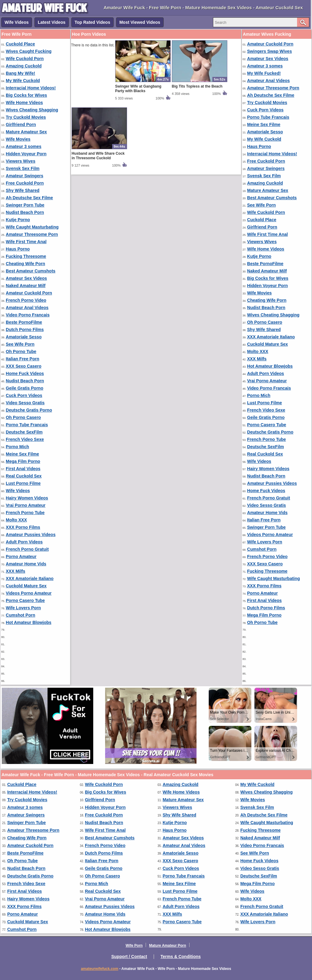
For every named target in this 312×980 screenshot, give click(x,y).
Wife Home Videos (24, 103)
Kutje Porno (18, 220)
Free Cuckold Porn (25, 183)
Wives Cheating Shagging (32, 110)
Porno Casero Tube (25, 600)
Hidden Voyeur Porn (26, 154)
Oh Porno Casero (23, 417)
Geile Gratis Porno (25, 388)
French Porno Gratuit (27, 549)
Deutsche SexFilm (24, 432)
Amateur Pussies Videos (31, 535)
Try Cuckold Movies (26, 117)
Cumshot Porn (20, 615)
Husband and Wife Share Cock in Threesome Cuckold (98, 156)
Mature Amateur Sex (26, 132)
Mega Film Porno (23, 461)
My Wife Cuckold (23, 81)
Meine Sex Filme (22, 454)
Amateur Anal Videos (27, 308)
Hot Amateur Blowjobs (29, 622)
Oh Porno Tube (21, 351)
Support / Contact (129, 957)
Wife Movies (18, 139)
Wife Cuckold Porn (25, 59)
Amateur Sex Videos (26, 278)
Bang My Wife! (20, 73)
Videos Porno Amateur (29, 593)
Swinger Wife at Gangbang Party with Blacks (138, 89)
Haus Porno (18, 249)
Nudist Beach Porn (25, 212)
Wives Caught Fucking (29, 51)
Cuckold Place (20, 44)
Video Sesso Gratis (25, 403)
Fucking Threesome (26, 256)
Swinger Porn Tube (25, 205)
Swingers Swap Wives (269, 51)
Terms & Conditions (181, 957)
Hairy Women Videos (27, 498)
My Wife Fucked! (264, 73)
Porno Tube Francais (27, 425)
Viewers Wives (21, 161)
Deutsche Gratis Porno (29, 410)
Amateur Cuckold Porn (29, 293)
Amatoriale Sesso (24, 337)
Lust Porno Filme (23, 483)
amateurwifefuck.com (99, 969)
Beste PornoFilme (24, 322)
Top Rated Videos (92, 22)
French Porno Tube (25, 513)
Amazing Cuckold (24, 66)
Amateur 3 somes (24, 146)
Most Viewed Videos (140, 22)
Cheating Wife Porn (25, 264)
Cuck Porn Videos (24, 395)
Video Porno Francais (28, 315)
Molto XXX (16, 520)
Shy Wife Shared (23, 190)
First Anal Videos (23, 469)
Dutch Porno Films (25, 330)
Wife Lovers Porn (23, 608)
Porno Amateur (21, 557)
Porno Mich (17, 447)
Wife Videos (17, 22)
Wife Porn (134, 946)
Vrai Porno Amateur (26, 505)
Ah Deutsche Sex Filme (29, 198)
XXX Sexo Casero (24, 366)
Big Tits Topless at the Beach (197, 86)
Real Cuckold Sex (24, 476)
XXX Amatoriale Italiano (30, 578)
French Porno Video (26, 300)
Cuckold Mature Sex (26, 586)
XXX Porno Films (23, 527)
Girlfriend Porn (21, 124)
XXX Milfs (16, 571)
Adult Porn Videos (24, 542)
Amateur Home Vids (26, 564)
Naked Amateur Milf (26, 286)
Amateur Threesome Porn (32, 234)
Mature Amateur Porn (168, 946)
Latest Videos (52, 22)
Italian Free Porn (23, 359)
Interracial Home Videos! (31, 88)
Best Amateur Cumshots (31, 271)
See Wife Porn (20, 344)
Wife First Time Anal (26, 242)
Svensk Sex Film (23, 168)
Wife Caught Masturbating (32, 227)
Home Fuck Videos (25, 373)
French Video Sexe (25, 439)
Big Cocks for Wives (26, 95)
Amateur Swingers (25, 176)
